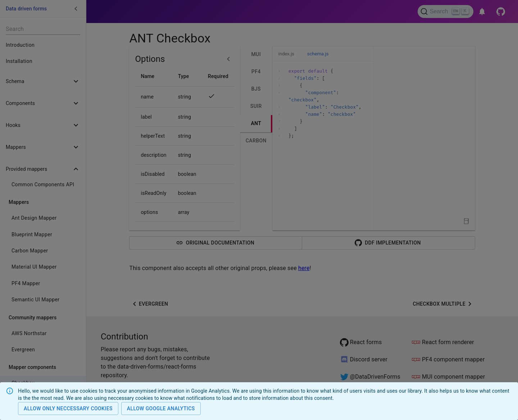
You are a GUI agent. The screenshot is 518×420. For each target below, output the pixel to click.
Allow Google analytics (161, 409)
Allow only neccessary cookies (68, 409)
